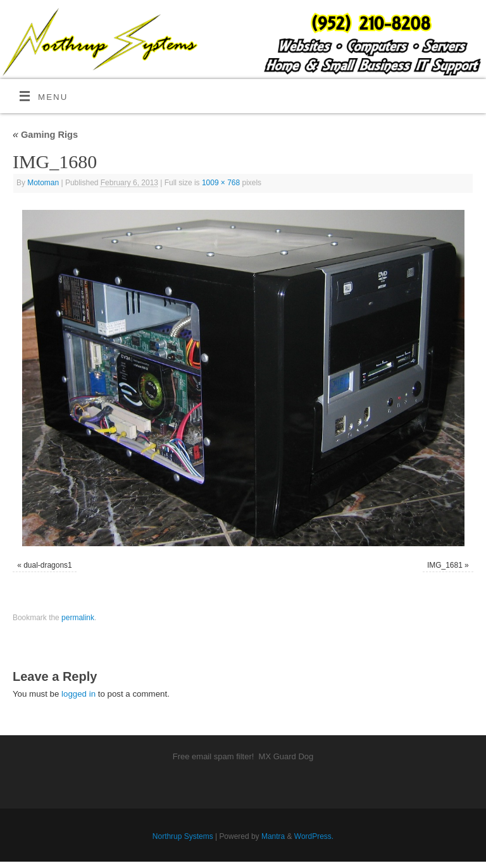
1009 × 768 (221, 183)
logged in (78, 694)
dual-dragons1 (48, 565)
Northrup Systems (183, 836)
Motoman (43, 183)
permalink (78, 618)
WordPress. (314, 836)
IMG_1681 (445, 565)
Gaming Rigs (45, 135)
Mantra (273, 836)
